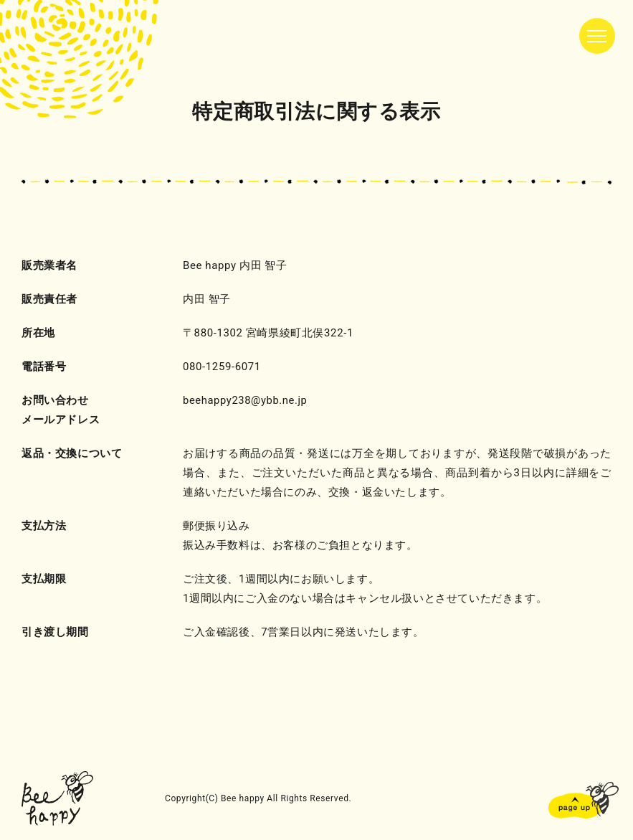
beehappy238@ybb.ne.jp (246, 400)
